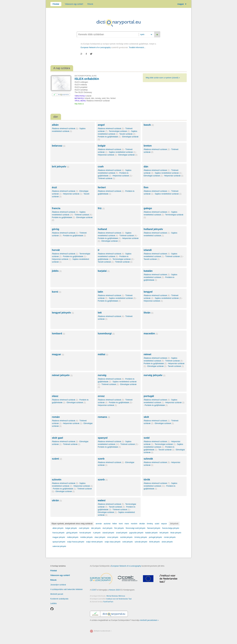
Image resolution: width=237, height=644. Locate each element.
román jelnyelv (170, 537)
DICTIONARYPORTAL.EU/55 (86, 76)
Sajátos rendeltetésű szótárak (122, 152)
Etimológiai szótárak (128, 155)
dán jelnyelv (96, 528)
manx (127, 524)
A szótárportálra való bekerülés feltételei (67, 589)
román (56, 417)
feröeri (102, 187)
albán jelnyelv (58, 528)
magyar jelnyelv (59, 537)
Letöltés (54, 603)
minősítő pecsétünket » (149, 620)
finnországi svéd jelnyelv (136, 528)
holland (102, 229)
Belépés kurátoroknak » (103, 631)
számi (57, 459)
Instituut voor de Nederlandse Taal (119, 599)
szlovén (57, 480)
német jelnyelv (62, 375)
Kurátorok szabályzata (59, 599)
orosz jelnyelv (113, 537)
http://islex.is (79, 104)
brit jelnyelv (61, 167)
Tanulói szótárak (127, 134)
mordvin (134, 524)
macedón (151, 333)
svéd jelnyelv (128, 542)
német (148, 354)
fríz (101, 208)
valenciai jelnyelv (59, 546)
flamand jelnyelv (154, 528)
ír (99, 250)
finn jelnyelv (119, 528)
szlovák (148, 459)
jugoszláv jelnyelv (136, 533)
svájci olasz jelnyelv (113, 542)
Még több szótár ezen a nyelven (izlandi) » (163, 78)
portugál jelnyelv (155, 537)
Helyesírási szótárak (107, 155)
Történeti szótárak (106, 178)
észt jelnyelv (107, 528)
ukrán (57, 500)
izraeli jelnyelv (122, 533)
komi (121, 524)
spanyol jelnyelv (59, 542)
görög (56, 229)
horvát (56, 250)
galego (148, 208)
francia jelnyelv (59, 533)
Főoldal (56, 4)
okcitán (142, 524)
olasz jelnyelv (100, 537)
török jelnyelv (154, 542)
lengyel (148, 292)
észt (54, 187)
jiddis (57, 271)
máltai (103, 354)
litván (149, 313)
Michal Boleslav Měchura (116, 596)
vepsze (164, 524)
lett (100, 313)
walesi (102, 500)
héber (115, 524)
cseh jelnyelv (84, 528)
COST (94, 590)
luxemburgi (106, 333)
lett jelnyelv (164, 533)
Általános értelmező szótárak (65, 129)
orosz (101, 396)
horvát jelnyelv (85, 533)
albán (55, 125)
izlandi (148, 250)
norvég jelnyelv (155, 375)
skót (146, 417)
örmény (150, 524)
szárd (157, 524)
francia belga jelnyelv (171, 528)
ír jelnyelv (97, 533)
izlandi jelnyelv (108, 533)
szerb (101, 459)
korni (57, 292)
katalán (148, 271)
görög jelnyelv (72, 533)
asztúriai (107, 524)
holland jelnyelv (153, 229)
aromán (99, 524)
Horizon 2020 (114, 590)
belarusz (59, 146)
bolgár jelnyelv (71, 528)
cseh (101, 167)
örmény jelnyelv (141, 537)
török (147, 480)
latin (100, 292)
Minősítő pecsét (57, 594)
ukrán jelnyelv (167, 542)
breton (148, 146)
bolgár (102, 146)
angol (101, 125)
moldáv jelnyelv (86, 537)
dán (146, 167)
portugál (149, 396)
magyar (182, 4)
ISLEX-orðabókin (87, 79)
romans (104, 417)
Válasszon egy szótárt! (74, 4)
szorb (103, 480)
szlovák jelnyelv (141, 542)
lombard (58, 333)
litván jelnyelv (176, 533)
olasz (55, 396)
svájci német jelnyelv (94, 542)
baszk (149, 125)
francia (56, 208)
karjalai (104, 271)
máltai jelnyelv (73, 537)
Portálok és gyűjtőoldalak (109, 137)
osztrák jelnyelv (126, 537)
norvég (102, 375)
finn (146, 187)
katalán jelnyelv (151, 533)
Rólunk (90, 4)
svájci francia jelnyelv (76, 542)
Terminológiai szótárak (119, 131)
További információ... (137, 47)
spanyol (103, 438)
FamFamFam (108, 602)
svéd (147, 438)
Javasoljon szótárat (58, 585)
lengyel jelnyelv (63, 313)
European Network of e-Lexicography (96, 47)
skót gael (58, 438)
